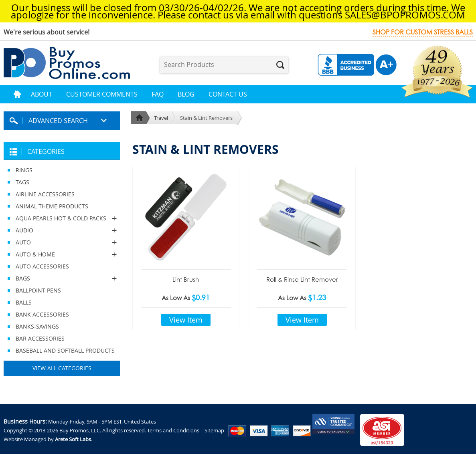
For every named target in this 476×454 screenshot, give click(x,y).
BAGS (62, 278)
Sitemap (214, 430)
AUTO (62, 242)
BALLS (24, 302)
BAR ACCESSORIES (40, 338)
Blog (186, 94)
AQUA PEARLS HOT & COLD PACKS (62, 218)
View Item (186, 320)
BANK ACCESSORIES (42, 314)
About (42, 94)
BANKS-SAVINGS (37, 326)
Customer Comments (102, 94)
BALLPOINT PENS (38, 290)
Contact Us (228, 94)
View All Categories (62, 368)
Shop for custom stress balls (423, 32)
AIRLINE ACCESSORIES (45, 194)
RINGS (24, 170)
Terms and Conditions (173, 430)
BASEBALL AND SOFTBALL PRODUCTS (65, 350)
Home (17, 94)
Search (280, 65)
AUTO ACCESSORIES (42, 266)
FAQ (158, 94)
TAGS (22, 182)
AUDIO (62, 230)
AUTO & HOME (62, 254)
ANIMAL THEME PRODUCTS (52, 206)
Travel (161, 118)
